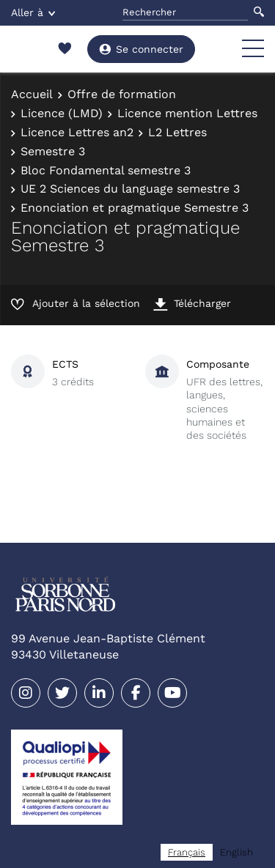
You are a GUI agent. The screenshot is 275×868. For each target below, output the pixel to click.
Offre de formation (122, 94)
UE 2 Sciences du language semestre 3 (130, 189)
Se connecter (141, 49)
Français (187, 852)
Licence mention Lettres (187, 113)
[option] (236, 852)
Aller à (33, 12)
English (236, 852)
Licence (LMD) (62, 113)
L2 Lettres (177, 132)
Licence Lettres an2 (77, 132)
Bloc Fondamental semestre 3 (106, 170)
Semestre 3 (53, 151)
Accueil (32, 94)
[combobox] (187, 852)
